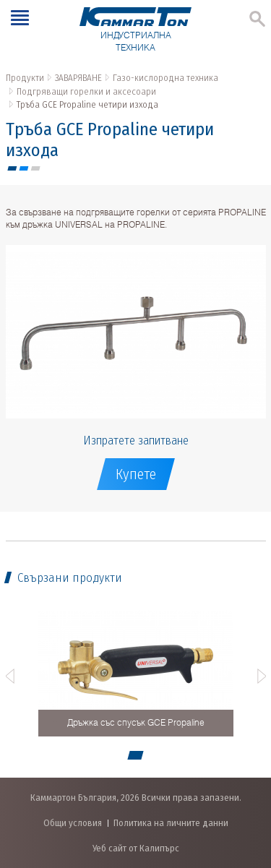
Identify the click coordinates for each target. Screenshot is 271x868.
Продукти (25, 78)
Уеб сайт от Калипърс (136, 848)
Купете (136, 474)
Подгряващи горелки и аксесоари (86, 91)
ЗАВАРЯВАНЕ (78, 78)
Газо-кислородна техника (165, 78)
